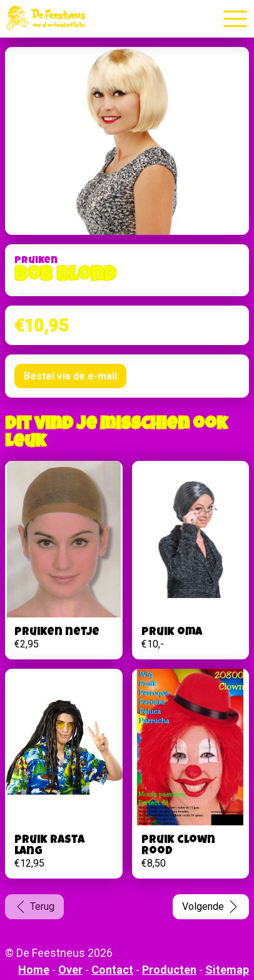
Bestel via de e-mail (70, 376)
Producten (169, 970)
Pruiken (36, 261)
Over (70, 970)
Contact (112, 970)
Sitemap (227, 970)
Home (34, 970)
